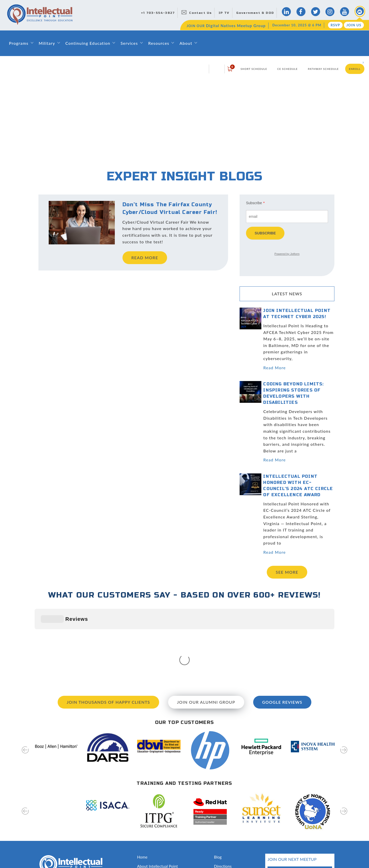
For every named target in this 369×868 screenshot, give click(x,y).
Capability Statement (155, 844)
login (217, 69)
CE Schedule (288, 69)
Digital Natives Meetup (234, 798)
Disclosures (224, 835)
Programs (19, 43)
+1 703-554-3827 (158, 13)
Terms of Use (91, 853)
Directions (223, 789)
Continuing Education (88, 43)
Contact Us (200, 13)
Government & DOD (255, 13)
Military (47, 43)
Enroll (355, 69)
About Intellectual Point (157, 789)
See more (287, 572)
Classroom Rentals (153, 835)
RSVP (335, 25)
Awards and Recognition (158, 826)
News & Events (227, 808)
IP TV (224, 13)
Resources (159, 43)
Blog (218, 780)
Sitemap (42, 853)
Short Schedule (254, 69)
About (186, 43)
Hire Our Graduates (231, 817)
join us (317, 823)
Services (129, 43)
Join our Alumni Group (206, 625)
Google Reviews (282, 625)
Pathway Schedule (323, 69)
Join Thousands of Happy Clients (108, 625)
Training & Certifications (158, 817)
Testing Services (228, 826)
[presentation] (25, 676)
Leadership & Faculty (155, 798)
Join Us (354, 25)
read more (145, 258)
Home (142, 780)
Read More (274, 368)
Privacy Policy (64, 853)
